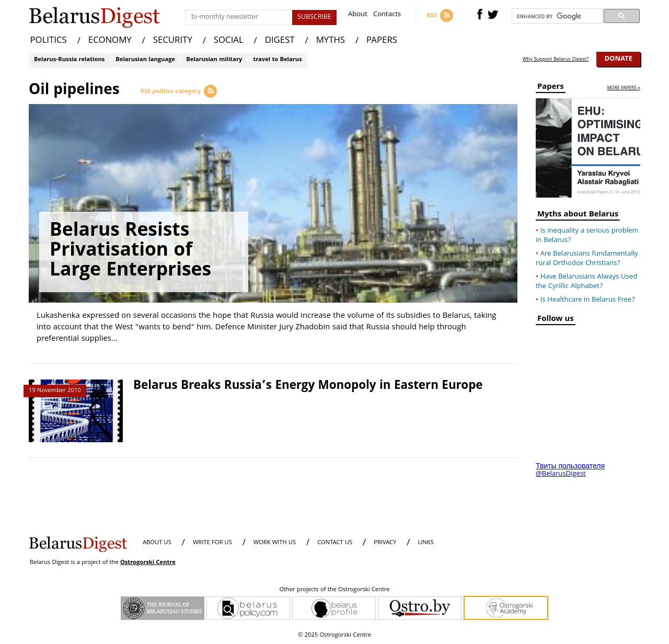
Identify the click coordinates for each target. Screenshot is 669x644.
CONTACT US (335, 543)
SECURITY (173, 41)
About (358, 15)
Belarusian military (214, 60)
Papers (551, 88)
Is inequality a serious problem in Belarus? (587, 236)
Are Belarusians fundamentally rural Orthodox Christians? (587, 259)
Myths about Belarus (578, 216)
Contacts (387, 15)
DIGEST (280, 41)
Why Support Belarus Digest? (556, 60)
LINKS (425, 543)
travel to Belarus (277, 60)
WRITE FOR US (212, 543)
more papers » (624, 89)
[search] (556, 16)
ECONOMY (110, 41)
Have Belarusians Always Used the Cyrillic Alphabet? (586, 282)
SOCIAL (229, 41)
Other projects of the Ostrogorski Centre (334, 590)
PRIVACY (385, 543)
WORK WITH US (275, 543)
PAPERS (382, 41)
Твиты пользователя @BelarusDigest (570, 470)
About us (157, 543)
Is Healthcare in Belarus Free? (588, 300)
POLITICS (49, 41)
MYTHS (331, 41)
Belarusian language (145, 60)
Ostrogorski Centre (148, 563)
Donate (618, 59)
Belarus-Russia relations (69, 60)
